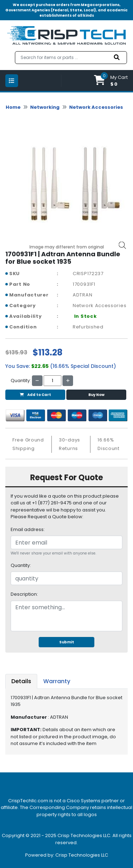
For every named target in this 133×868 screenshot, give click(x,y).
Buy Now (96, 395)
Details (21, 681)
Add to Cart (35, 395)
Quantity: (21, 565)
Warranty (57, 681)
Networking (45, 107)
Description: (24, 594)
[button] (111, 81)
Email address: (28, 529)
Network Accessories (96, 107)
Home (13, 107)
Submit (67, 642)
